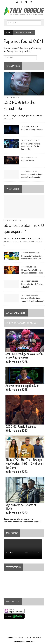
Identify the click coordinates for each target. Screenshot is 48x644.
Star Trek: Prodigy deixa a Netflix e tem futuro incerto (24, 356)
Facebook (19, 638)
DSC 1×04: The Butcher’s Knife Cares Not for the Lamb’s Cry (31, 146)
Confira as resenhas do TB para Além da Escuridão (32, 176)
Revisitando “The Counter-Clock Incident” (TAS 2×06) (32, 257)
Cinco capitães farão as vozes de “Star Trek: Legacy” (33, 300)
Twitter (28, 638)
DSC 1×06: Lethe (28, 160)
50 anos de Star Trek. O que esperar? (24, 228)
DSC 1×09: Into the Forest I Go (19, 105)
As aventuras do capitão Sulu (22, 386)
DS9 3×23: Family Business (21, 426)
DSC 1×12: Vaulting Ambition (32, 130)
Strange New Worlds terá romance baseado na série (32, 271)
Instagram (37, 638)
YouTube (10, 638)
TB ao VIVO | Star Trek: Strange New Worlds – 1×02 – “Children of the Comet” (25, 463)
